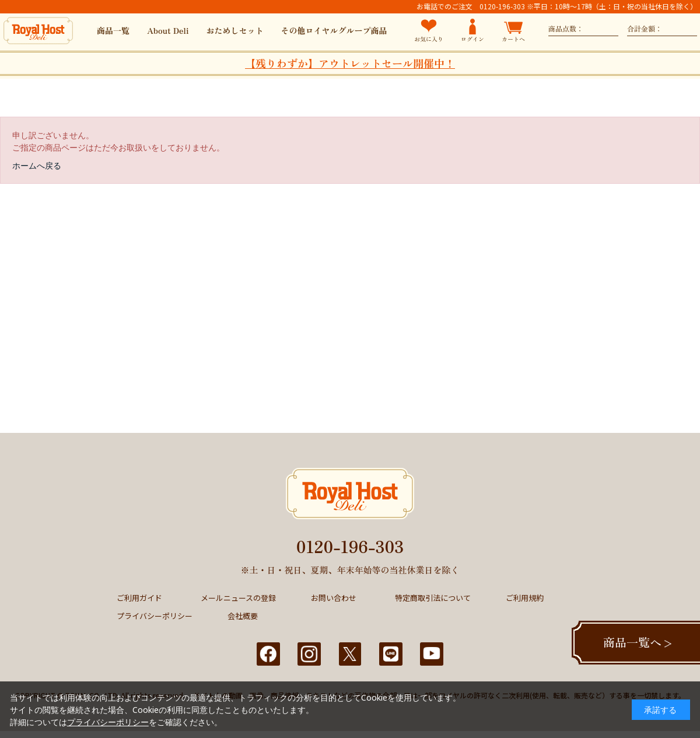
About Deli (168, 30)
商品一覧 (113, 30)
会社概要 (243, 616)
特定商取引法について (433, 598)
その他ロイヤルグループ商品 (334, 30)
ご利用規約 (525, 598)
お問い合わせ (334, 598)
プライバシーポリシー (155, 616)
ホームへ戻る (37, 165)
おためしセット (235, 30)
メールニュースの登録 (238, 598)
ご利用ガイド (139, 598)
